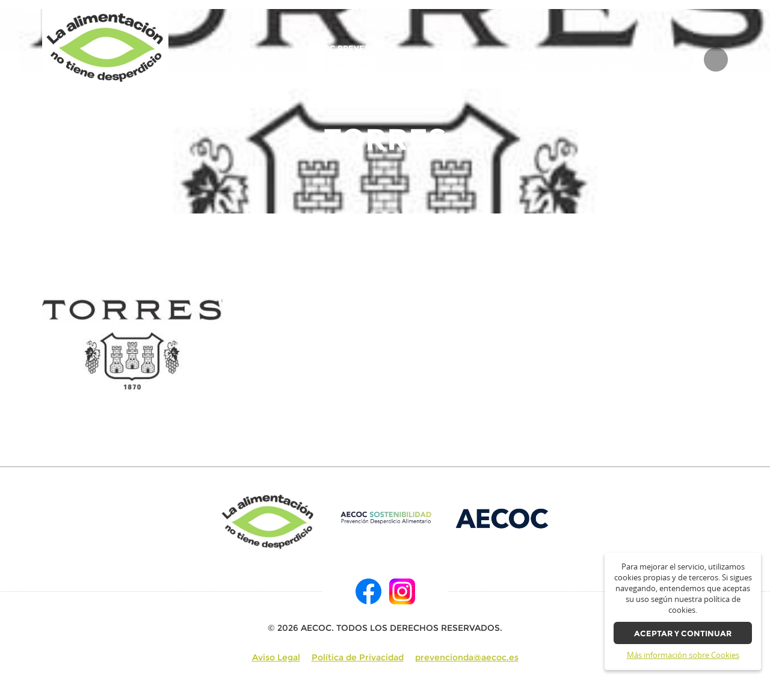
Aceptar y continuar (683, 634)
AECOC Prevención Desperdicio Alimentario (349, 59)
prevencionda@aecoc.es (467, 657)
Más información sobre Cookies (683, 655)
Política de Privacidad (358, 657)
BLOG (678, 60)
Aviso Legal (276, 657)
